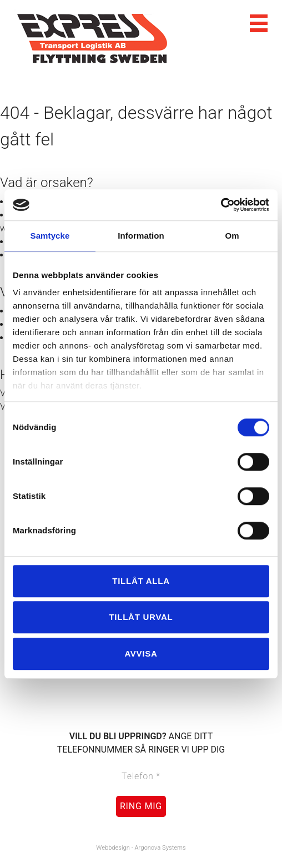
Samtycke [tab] (50, 236)
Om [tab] (232, 236)
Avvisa (141, 653)
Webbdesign (113, 848)
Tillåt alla (141, 581)
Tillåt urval (141, 617)
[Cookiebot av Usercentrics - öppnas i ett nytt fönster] (221, 205)
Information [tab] (141, 236)
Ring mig (141, 806)
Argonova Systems (160, 848)
